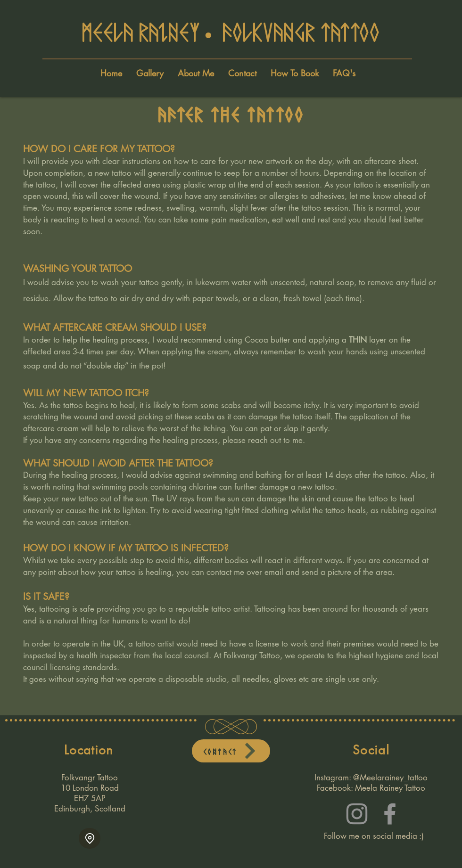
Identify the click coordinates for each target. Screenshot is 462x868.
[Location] (90, 838)
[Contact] (231, 751)
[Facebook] (390, 814)
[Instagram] (357, 814)
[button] (344, 73)
